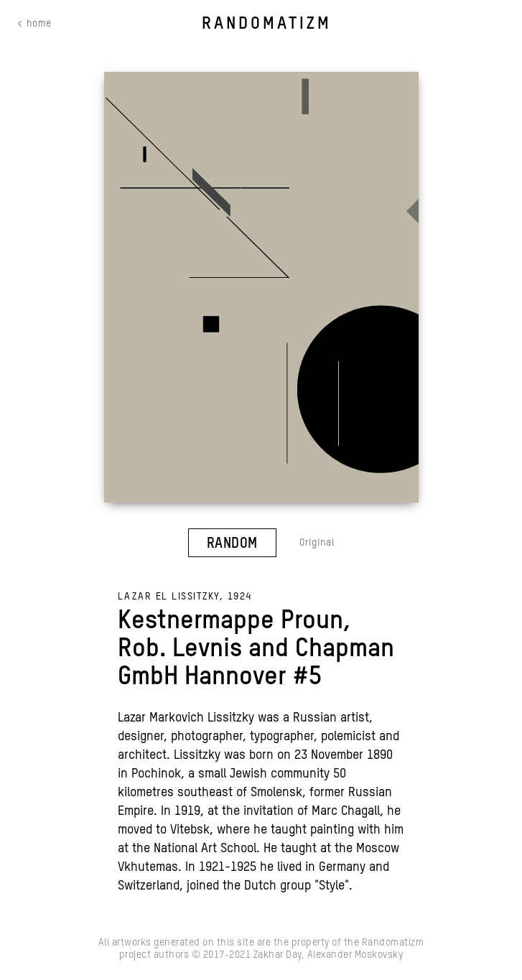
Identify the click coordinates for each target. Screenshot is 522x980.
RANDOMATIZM (267, 24)
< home (34, 24)
